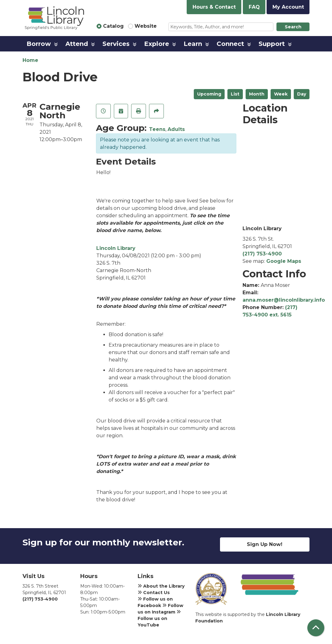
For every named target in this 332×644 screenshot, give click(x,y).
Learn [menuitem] (193, 44)
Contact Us (154, 593)
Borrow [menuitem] (39, 44)
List (235, 94)
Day (302, 94)
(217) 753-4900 (262, 254)
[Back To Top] (316, 628)
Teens (157, 129)
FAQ (254, 7)
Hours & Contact (214, 7)
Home (30, 60)
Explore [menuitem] (157, 44)
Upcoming (209, 94)
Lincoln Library (116, 248)
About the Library (161, 586)
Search (293, 27)
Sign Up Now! (265, 544)
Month (257, 94)
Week (281, 94)
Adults (176, 129)
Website (146, 26)
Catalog (113, 26)
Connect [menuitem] (230, 44)
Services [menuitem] (116, 44)
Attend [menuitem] (77, 44)
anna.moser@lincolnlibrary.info (284, 300)
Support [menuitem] (272, 44)
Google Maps (284, 261)
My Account (288, 7)
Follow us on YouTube (159, 618)
